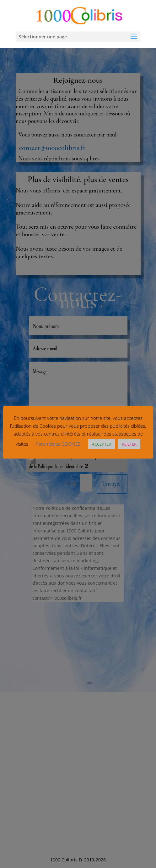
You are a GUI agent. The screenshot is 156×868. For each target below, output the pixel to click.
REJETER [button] (129, 444)
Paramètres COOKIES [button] (58, 444)
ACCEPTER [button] (102, 444)
